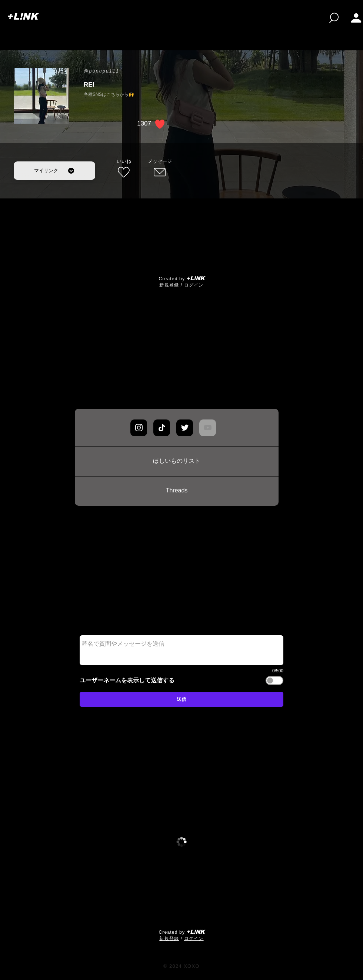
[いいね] (124, 169)
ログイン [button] (194, 285)
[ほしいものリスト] (177, 461)
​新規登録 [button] (169, 285)
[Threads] (177, 491)
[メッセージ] (160, 169)
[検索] (334, 18)
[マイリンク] (54, 171)
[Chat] (139, 428)
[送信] (181, 699)
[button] (356, 18)
